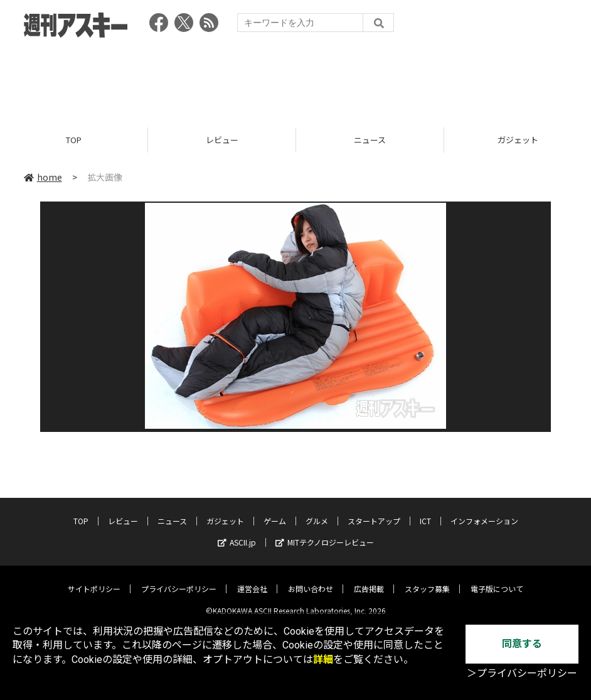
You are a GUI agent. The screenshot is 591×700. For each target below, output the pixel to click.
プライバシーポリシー (179, 579)
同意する (522, 644)
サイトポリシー (94, 579)
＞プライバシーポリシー (522, 673)
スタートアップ (374, 511)
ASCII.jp (237, 533)
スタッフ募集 (427, 579)
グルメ (317, 511)
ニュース (370, 140)
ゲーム (275, 511)
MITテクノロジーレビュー (325, 533)
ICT (425, 511)
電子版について (497, 579)
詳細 (323, 660)
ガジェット (225, 511)
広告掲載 (369, 579)
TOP (74, 140)
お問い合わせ (311, 579)
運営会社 (252, 579)
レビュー (222, 140)
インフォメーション (484, 511)
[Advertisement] (295, 78)
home (43, 177)
